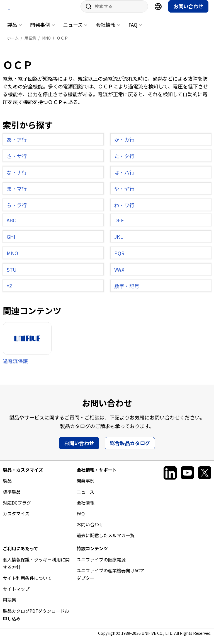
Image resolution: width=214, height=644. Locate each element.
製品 (12, 30)
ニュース (73, 30)
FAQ (133, 30)
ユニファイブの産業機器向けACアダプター (110, 579)
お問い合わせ (188, 11)
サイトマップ (16, 594)
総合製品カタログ (130, 448)
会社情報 (106, 30)
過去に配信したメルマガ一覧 (106, 541)
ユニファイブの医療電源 (101, 565)
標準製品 (12, 497)
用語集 (9, 605)
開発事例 (40, 30)
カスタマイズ (16, 519)
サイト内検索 (87, 12)
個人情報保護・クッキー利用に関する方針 (36, 568)
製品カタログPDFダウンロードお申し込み (36, 620)
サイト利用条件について (27, 583)
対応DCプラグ (17, 508)
